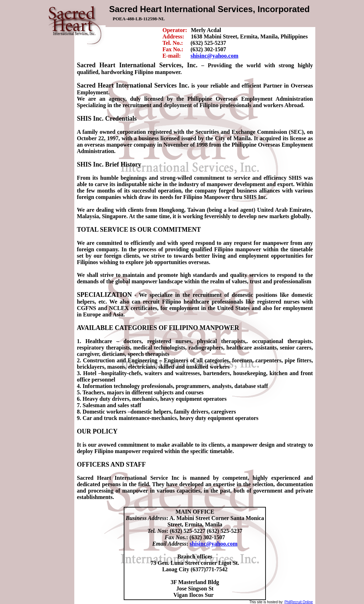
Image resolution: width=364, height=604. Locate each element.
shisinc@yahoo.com (214, 56)
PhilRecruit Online (299, 602)
